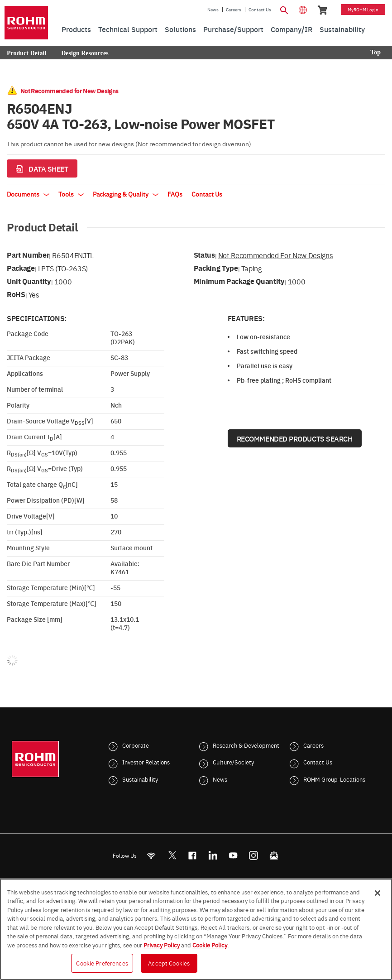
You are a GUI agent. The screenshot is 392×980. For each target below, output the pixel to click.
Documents (28, 194)
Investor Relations (146, 762)
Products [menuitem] (76, 29)
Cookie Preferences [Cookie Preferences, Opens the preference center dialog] (102, 963)
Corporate (136, 745)
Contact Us (260, 10)
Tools (71, 194)
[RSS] (151, 855)
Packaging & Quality (126, 194)
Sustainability (140, 779)
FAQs (175, 194)
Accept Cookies (169, 963)
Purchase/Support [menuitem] (233, 29)
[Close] (378, 893)
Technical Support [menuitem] (128, 29)
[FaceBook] (193, 855)
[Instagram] (254, 855)
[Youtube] (233, 855)
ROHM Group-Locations (334, 779)
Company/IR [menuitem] (292, 29)
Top (375, 52)
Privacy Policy (162, 945)
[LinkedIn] (213, 855)
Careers (234, 10)
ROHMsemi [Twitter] (172, 855)
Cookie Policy (210, 945)
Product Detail (26, 53)
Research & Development (246, 745)
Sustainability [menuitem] (342, 29)
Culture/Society (233, 762)
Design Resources (85, 53)
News (213, 10)
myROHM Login (363, 10)
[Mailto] (274, 855)
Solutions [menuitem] (180, 29)
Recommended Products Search (295, 438)
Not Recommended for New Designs (276, 255)
